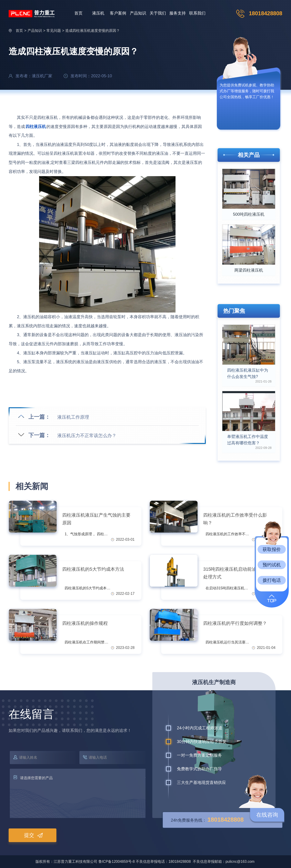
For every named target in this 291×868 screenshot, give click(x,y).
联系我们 (197, 13)
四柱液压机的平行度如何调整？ (235, 623)
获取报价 (272, 549)
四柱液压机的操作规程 (85, 623)
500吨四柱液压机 (249, 214)
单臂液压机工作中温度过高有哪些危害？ (248, 440)
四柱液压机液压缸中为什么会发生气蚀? (248, 373)
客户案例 (118, 13)
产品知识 (138, 13)
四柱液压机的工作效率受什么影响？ (235, 519)
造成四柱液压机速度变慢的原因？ (93, 31)
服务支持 (178, 13)
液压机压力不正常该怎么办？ (87, 435)
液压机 (98, 13)
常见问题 (54, 31)
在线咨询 (267, 815)
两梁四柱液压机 (249, 270)
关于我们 (158, 13)
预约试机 (272, 565)
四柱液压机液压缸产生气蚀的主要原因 (96, 519)
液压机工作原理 (73, 417)
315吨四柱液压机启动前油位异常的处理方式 (239, 573)
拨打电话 (272, 580)
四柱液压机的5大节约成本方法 (93, 569)
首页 (78, 13)
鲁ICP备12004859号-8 (117, 862)
